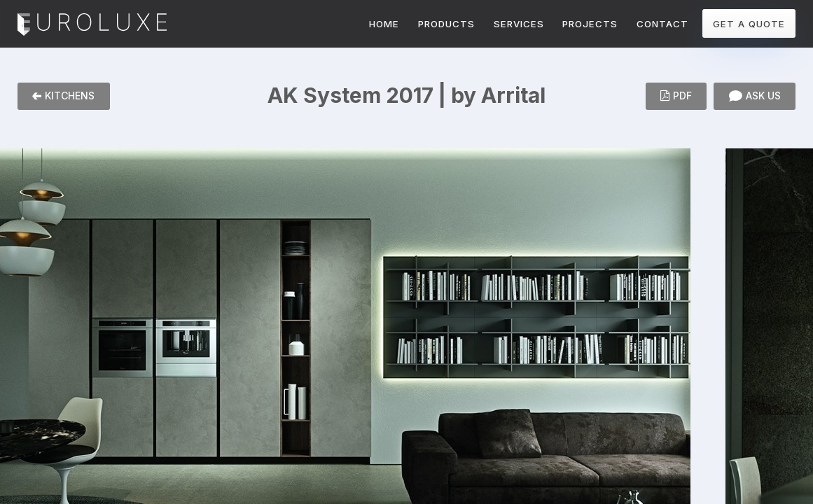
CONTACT (662, 24)
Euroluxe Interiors (92, 25)
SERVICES (519, 24)
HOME (384, 24)
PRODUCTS (446, 24)
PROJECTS (590, 24)
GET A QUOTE (749, 24)
